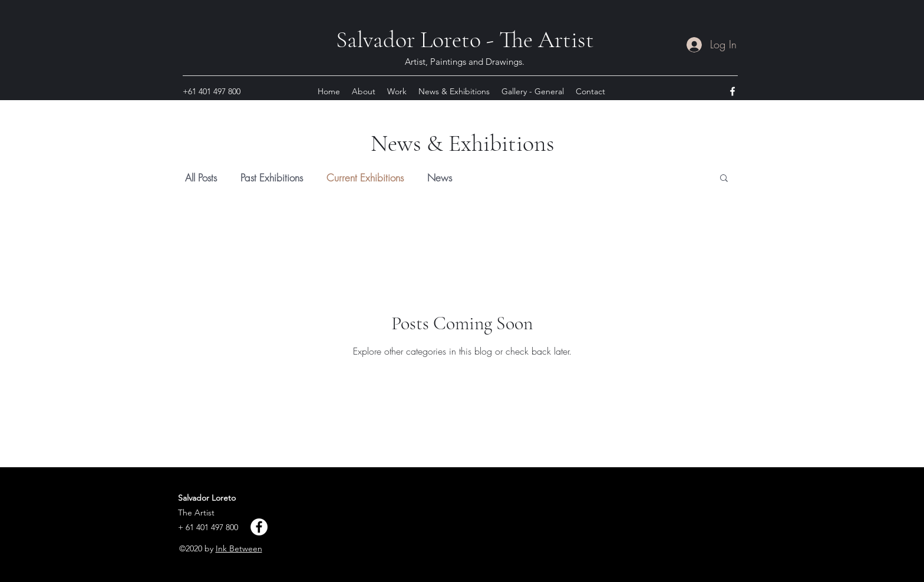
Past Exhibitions (272, 178)
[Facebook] (259, 527)
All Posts (201, 178)
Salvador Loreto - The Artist (465, 39)
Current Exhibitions (365, 178)
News (440, 178)
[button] (724, 179)
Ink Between (239, 548)
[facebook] (732, 91)
